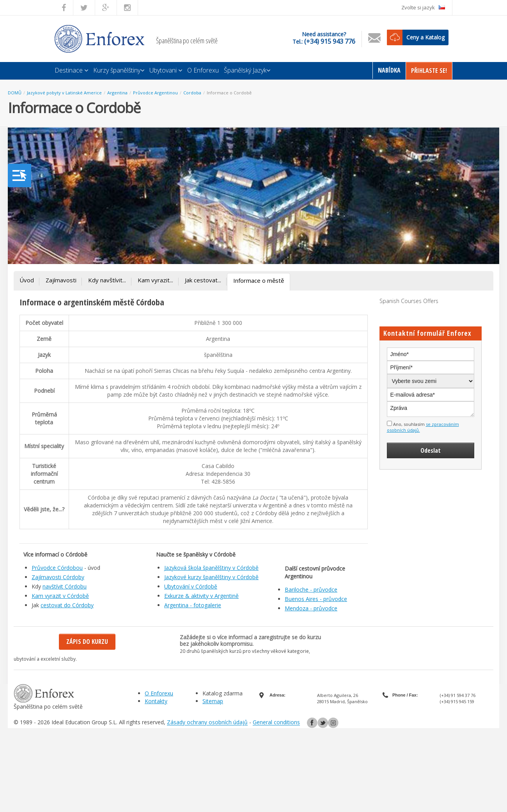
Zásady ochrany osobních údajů (207, 722)
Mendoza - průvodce (311, 608)
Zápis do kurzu (87, 642)
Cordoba (192, 93)
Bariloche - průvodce (311, 589)
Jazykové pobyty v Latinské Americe (64, 93)
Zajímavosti (61, 280)
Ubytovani (166, 70)
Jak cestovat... (203, 280)
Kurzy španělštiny (119, 70)
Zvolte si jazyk (423, 7)
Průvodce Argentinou (155, 93)
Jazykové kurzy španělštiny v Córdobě (211, 577)
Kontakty (156, 701)
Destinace (71, 70)
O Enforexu (203, 70)
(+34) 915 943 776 (330, 41)
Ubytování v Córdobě (191, 586)
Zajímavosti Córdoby (58, 577)
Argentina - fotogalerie (193, 605)
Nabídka (389, 70)
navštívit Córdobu (65, 586)
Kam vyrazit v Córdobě (60, 596)
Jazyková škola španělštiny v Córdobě (211, 568)
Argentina (117, 93)
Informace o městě (259, 280)
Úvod (27, 280)
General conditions (276, 722)
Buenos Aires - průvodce (316, 599)
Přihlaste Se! (429, 71)
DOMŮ (15, 93)
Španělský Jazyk (247, 70)
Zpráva (431, 409)
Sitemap (213, 701)
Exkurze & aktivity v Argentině (201, 596)
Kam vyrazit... (155, 280)
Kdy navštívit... (107, 280)
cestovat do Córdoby (67, 605)
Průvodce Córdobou (57, 568)
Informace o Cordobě (229, 93)
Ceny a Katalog (425, 37)
